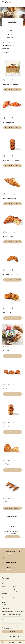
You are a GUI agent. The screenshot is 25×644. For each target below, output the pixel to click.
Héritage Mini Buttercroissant (11, 503)
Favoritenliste (19, 2)
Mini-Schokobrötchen (9, 427)
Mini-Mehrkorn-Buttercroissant (11, 275)
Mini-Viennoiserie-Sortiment (10, 389)
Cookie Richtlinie (16, 592)
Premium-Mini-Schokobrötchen (11, 161)
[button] (12, 90)
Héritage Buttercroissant (10, 199)
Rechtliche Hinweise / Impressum (15, 588)
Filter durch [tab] (12, 30)
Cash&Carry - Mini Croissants (11, 85)
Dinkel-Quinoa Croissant (9, 351)
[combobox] (12, 6)
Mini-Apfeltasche (8, 465)
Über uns (4, 586)
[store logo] (6, 2)
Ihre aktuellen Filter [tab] (8, 35)
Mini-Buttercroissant (9, 123)
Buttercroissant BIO (8, 237)
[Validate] (12, 632)
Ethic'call (4, 600)
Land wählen (15, 600)
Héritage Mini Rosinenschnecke (11, 313)
